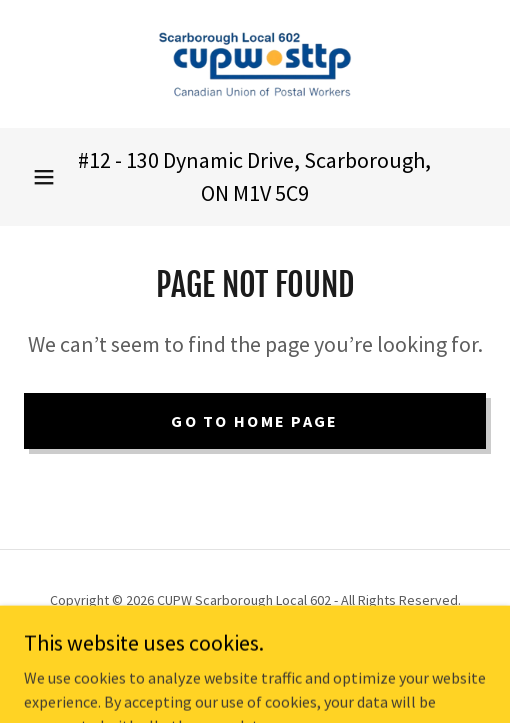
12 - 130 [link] (124, 160)
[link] (254, 64)
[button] (44, 177)
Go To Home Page (254, 421)
